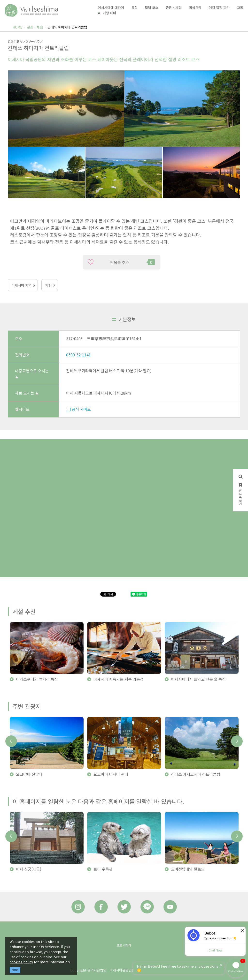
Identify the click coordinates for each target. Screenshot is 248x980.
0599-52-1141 (78, 355)
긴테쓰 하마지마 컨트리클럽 (67, 27)
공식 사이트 (78, 409)
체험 (48, 285)
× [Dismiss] (242, 930)
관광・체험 (35, 27)
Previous (11, 741)
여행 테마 (109, 13)
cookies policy (21, 962)
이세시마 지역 (22, 285)
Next (237, 741)
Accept (15, 970)
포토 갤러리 (124, 945)
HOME (17, 27)
